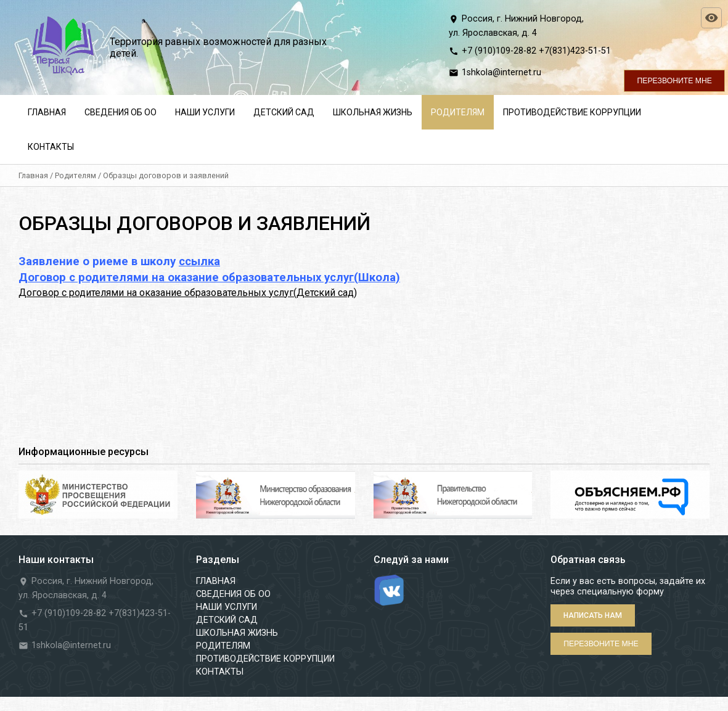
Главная (33, 175)
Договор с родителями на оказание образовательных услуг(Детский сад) (188, 293)
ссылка (199, 261)
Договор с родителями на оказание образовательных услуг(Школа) (209, 277)
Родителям (76, 175)
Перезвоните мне (674, 81)
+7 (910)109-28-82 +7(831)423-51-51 (536, 51)
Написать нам (593, 615)
